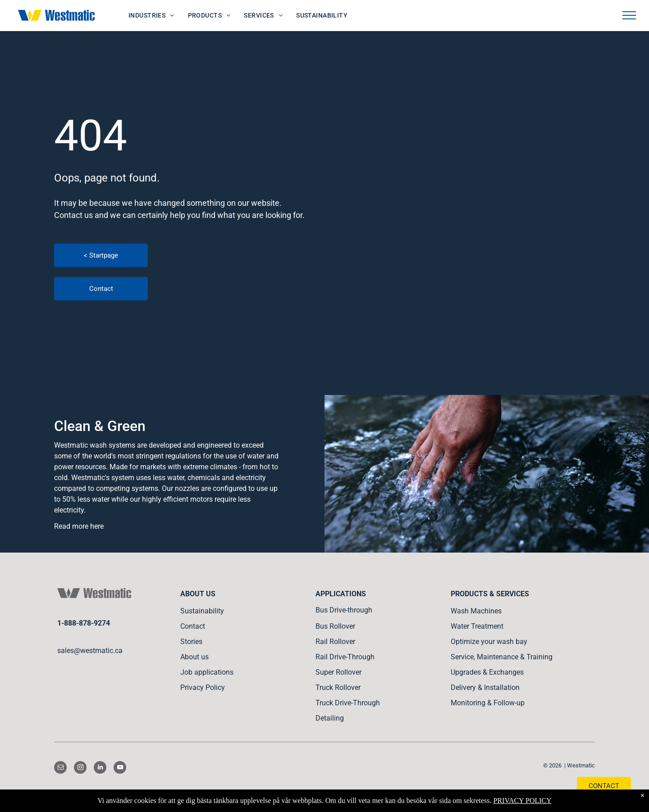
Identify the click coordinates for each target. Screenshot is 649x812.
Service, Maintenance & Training (502, 657)
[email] (60, 769)
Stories (191, 642)
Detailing (330, 718)
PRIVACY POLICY (522, 801)
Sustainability (202, 611)
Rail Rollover (335, 642)
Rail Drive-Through (345, 657)
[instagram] (80, 769)
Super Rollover (338, 672)
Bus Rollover (335, 626)
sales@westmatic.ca (90, 651)
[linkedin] (100, 769)
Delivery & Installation (485, 687)
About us (194, 657)
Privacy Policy (203, 687)
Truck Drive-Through (348, 703)
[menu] (629, 15)
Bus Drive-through (344, 610)
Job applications (207, 672)
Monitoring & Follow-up (488, 703)
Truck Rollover (338, 687)
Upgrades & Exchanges (487, 672)
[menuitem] (151, 16)
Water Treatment (477, 626)
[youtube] (120, 769)
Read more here (79, 526)
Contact (193, 626)
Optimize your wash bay (489, 642)
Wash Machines (476, 611)
